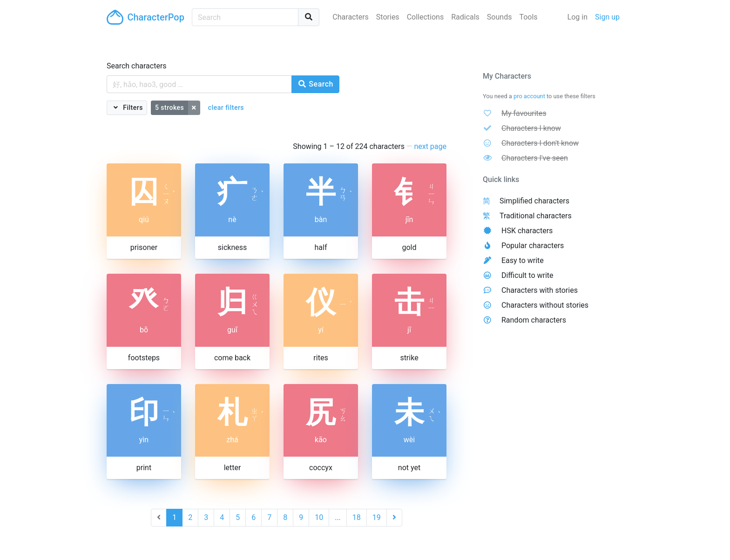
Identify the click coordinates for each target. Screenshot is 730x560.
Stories (388, 17)
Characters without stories (545, 305)
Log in (578, 17)
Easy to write (523, 260)
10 (319, 517)
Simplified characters (534, 201)
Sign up (607, 17)
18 (357, 517)
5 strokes (169, 108)
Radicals (465, 17)
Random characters (534, 320)
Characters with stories (540, 290)
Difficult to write (527, 275)
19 (377, 517)
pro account (529, 96)
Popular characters (533, 246)
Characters (351, 17)
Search (315, 84)
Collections (426, 17)
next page (430, 146)
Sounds (500, 17)
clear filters (226, 108)
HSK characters (527, 231)
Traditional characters (536, 216)
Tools (528, 17)
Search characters (137, 66)
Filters (132, 108)
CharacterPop (145, 17)
